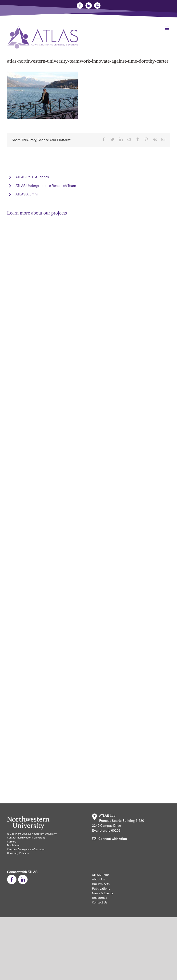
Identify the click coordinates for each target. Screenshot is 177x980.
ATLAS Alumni (27, 194)
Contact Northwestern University (26, 838)
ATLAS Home (101, 875)
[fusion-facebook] (12, 879)
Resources (100, 898)
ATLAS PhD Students (32, 177)
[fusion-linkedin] (23, 879)
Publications (101, 889)
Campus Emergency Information (26, 849)
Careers (12, 842)
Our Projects (101, 884)
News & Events (103, 893)
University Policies (18, 853)
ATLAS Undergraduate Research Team (46, 186)
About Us (99, 880)
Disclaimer (13, 845)
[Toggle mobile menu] (167, 28)
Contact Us (100, 903)
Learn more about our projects (37, 213)
